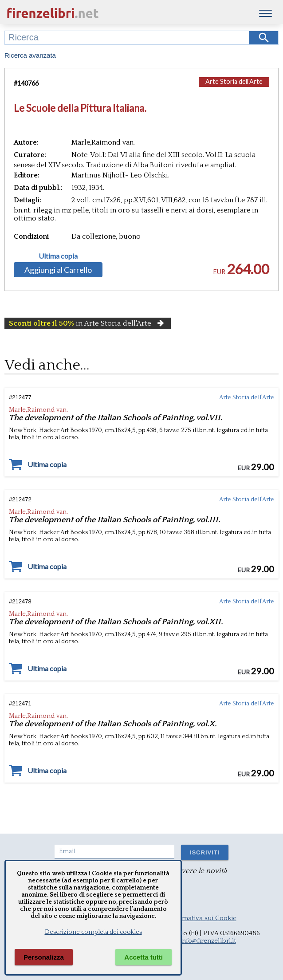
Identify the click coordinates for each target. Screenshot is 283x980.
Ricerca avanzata (30, 55)
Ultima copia (58, 256)
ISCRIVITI (205, 852)
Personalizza (44, 957)
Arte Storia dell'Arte (234, 81)
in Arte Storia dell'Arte (88, 323)
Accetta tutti (143, 957)
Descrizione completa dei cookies (93, 932)
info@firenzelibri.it (208, 941)
